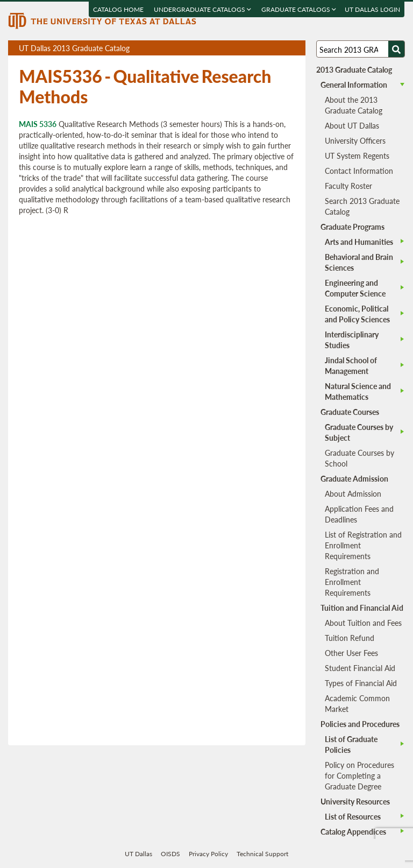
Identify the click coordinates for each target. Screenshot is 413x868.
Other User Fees (351, 653)
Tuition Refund (350, 638)
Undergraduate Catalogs (203, 9)
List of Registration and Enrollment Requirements (363, 545)
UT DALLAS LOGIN (373, 9)
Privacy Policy (208, 854)
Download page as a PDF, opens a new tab (258, 48)
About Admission (353, 493)
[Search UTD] (396, 49)
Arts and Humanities (359, 242)
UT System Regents (357, 156)
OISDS (170, 854)
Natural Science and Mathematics (358, 391)
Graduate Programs (353, 227)
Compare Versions (295, 48)
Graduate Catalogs (299, 9)
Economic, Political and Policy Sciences (357, 314)
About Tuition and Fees (363, 623)
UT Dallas (138, 854)
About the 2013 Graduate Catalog (354, 105)
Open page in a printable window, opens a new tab (283, 48)
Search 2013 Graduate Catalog (362, 206)
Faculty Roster (348, 186)
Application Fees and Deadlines (359, 514)
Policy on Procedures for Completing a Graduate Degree (359, 775)
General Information (354, 84)
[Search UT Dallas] (360, 49)
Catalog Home (119, 9)
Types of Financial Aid (361, 683)
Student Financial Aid (360, 668)
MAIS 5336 (38, 124)
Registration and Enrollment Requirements (352, 582)
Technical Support (262, 854)
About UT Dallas (352, 125)
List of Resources (353, 816)
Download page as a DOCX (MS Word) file (271, 48)
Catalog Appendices (353, 831)
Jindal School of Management (351, 365)
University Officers (355, 140)
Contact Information (359, 171)
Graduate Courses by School (359, 458)
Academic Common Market (357, 703)
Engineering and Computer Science (355, 288)
